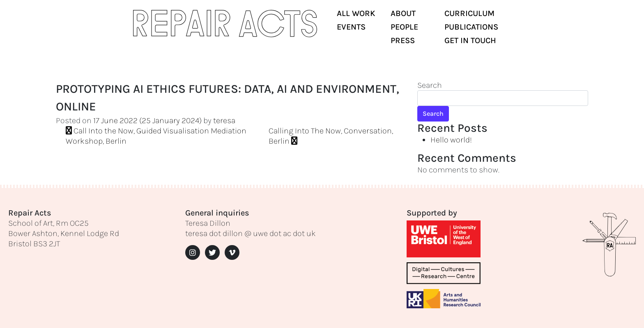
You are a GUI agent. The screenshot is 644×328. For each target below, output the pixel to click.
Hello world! (451, 140)
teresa (224, 120)
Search (430, 85)
